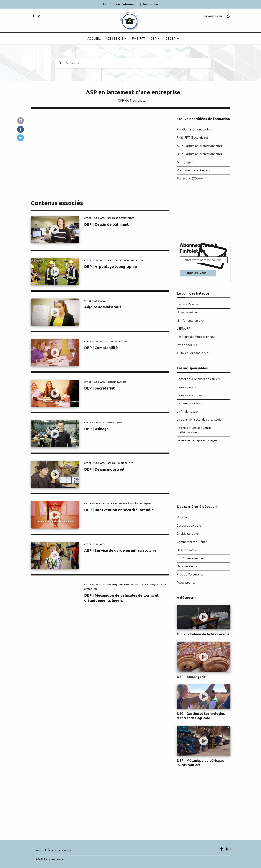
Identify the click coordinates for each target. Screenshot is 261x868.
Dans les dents (187, 566)
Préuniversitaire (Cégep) (193, 170)
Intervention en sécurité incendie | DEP (129, 504)
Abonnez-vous (213, 17)
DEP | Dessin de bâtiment (106, 224)
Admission (114, 39)
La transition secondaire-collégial (200, 420)
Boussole (183, 517)
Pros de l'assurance (190, 574)
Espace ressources (189, 395)
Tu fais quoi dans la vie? (193, 353)
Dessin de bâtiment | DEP (121, 218)
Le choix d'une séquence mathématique (194, 430)
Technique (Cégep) (190, 178)
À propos (54, 850)
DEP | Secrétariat (99, 388)
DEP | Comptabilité (101, 348)
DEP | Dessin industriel (104, 469)
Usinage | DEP (115, 422)
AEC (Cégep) (186, 162)
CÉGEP (171, 39)
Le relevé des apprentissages (197, 440)
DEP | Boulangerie (191, 677)
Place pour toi (186, 583)
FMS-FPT (139, 39)
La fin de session (188, 412)
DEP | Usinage (96, 429)
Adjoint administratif (103, 307)
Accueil (94, 39)
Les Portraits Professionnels (196, 337)
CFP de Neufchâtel (132, 100)
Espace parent (186, 387)
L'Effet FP (184, 329)
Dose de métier (187, 312)
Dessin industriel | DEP (120, 463)
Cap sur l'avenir (187, 304)
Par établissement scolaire (195, 129)
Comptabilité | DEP (118, 341)
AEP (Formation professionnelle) (199, 146)
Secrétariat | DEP (117, 382)
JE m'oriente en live (190, 321)
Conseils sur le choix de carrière (199, 379)
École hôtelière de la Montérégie (203, 634)
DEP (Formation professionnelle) (199, 154)
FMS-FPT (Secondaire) (192, 138)
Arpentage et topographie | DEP (125, 260)
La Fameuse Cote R (190, 403)
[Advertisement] (204, 212)
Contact (67, 850)
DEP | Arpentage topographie (111, 266)
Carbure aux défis (189, 526)
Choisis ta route (187, 534)
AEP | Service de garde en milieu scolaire (120, 550)
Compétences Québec (192, 542)
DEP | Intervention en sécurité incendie (119, 510)
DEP (153, 39)
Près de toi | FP (187, 345)
